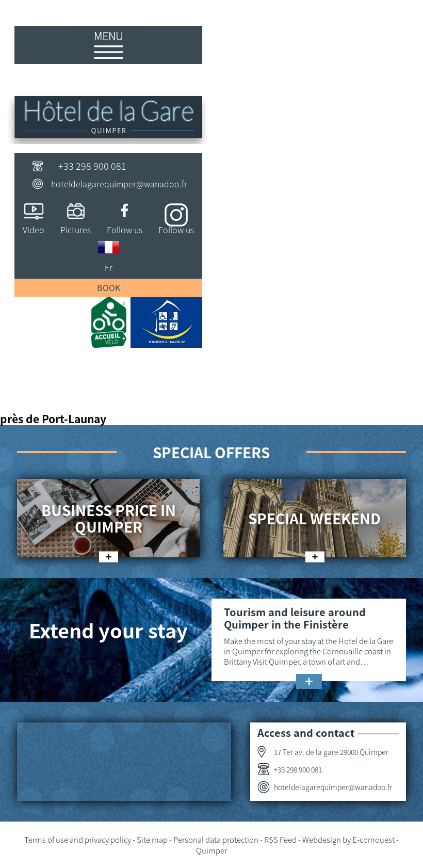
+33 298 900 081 (92, 166)
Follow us (125, 230)
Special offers (211, 452)
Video (34, 230)
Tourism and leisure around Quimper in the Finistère (295, 618)
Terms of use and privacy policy (78, 839)
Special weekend (314, 518)
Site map (152, 839)
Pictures (76, 230)
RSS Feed (280, 839)
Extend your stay (108, 630)
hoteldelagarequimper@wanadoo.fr (119, 184)
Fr (109, 267)
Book (109, 287)
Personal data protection (216, 839)
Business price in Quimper (109, 518)
